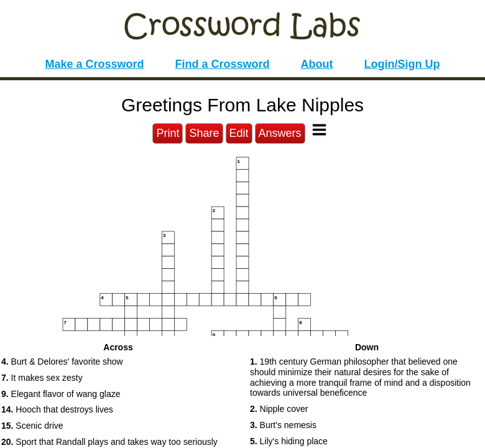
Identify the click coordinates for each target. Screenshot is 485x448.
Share (204, 133)
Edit (239, 133)
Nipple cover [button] (279, 409)
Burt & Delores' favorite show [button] (62, 362)
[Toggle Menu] (319, 130)
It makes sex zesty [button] (42, 378)
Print (168, 133)
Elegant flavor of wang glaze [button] (61, 394)
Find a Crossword (223, 64)
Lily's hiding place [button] (289, 441)
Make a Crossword (94, 64)
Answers (280, 133)
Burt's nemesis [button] (283, 425)
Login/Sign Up (402, 64)
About (317, 64)
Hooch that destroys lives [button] (57, 409)
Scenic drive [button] (32, 426)
